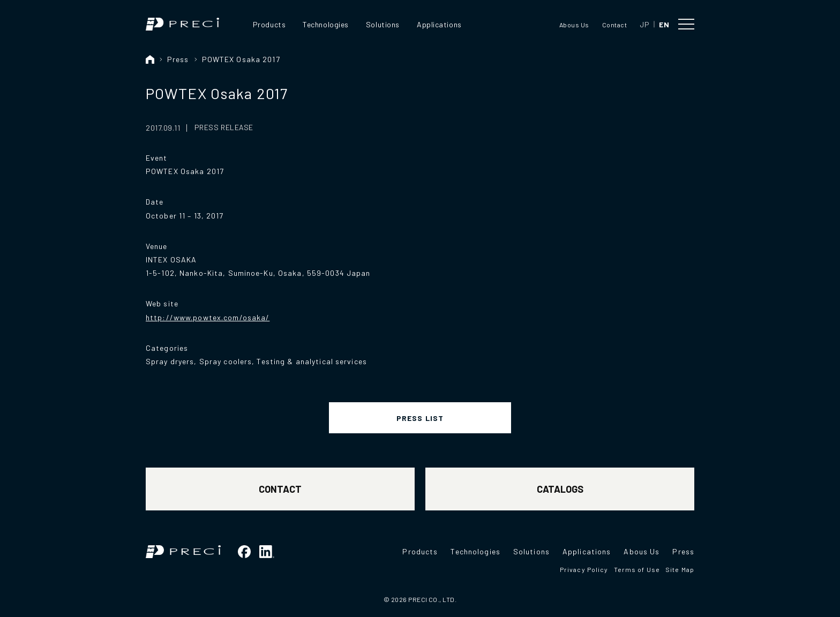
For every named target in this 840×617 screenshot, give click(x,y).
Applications (439, 24)
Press (178, 59)
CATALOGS (560, 489)
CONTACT (280, 489)
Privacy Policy (584, 569)
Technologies (326, 24)
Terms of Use (637, 569)
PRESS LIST (420, 418)
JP (644, 24)
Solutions (383, 24)
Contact (614, 25)
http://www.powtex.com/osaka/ (208, 317)
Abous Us (574, 25)
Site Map (680, 569)
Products (269, 24)
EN (664, 24)
